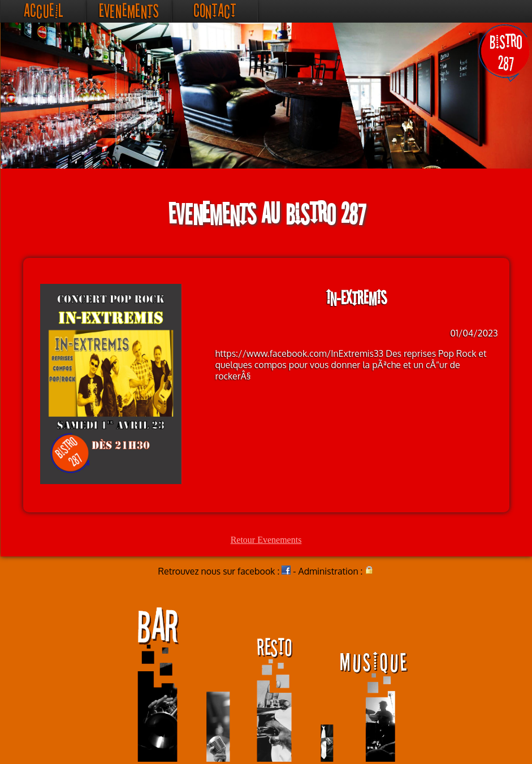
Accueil (43, 11)
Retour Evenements (266, 540)
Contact (215, 11)
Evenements (129, 11)
